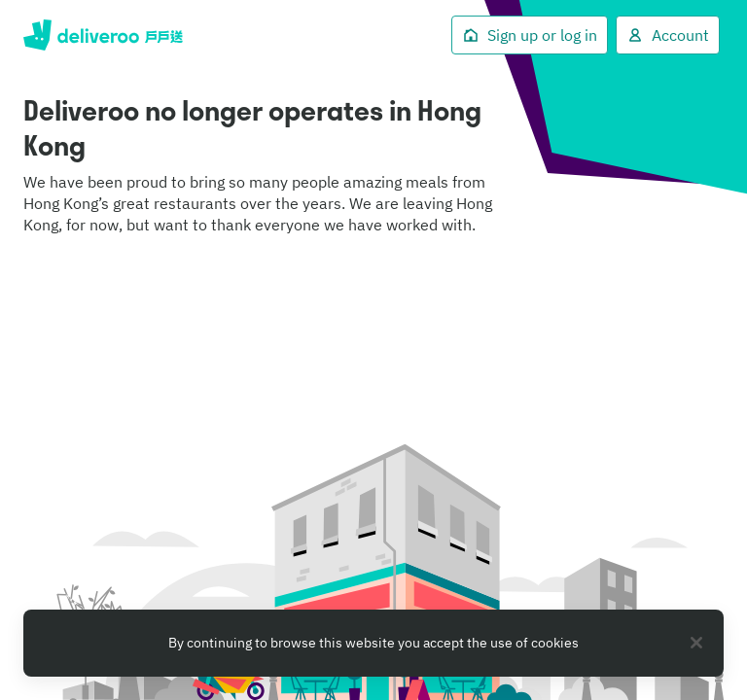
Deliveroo (103, 35)
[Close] (696, 643)
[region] (373, 643)
